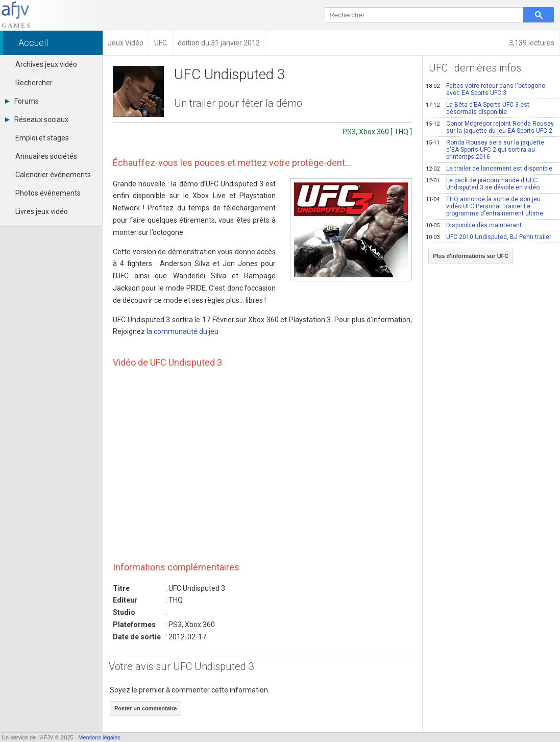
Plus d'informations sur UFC (471, 256)
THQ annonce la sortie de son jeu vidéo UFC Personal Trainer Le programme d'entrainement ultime (484, 206)
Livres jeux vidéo (42, 211)
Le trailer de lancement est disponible (489, 169)
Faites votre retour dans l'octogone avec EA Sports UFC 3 (485, 89)
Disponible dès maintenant (474, 225)
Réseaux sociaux (37, 119)
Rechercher (34, 83)
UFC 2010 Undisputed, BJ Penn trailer (489, 237)
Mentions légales (99, 737)
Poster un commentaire (145, 708)
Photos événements (48, 193)
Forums (22, 101)
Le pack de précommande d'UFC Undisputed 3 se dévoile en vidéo (483, 184)
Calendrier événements (53, 175)
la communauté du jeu (182, 331)
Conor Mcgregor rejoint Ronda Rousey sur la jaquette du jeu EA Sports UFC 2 (490, 127)
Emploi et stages (42, 138)
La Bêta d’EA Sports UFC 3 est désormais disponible (478, 108)
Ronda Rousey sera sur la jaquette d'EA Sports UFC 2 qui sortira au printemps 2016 (485, 150)
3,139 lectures (532, 43)
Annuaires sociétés (46, 156)
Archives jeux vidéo (46, 64)
